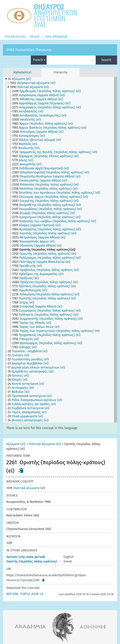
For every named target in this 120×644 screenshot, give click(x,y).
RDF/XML (13, 594)
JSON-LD (37, 594)
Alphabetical (22, 72)
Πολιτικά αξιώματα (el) (45, 444)
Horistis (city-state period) (26, 557)
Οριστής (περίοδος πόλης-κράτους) (32, 561)
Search (106, 60)
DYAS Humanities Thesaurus (29, 50)
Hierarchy (61, 72)
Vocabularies (16, 36)
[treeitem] (21, 79)
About (35, 36)
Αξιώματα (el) (16, 444)
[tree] (60, 250)
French (39, 60)
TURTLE (25, 594)
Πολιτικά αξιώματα (23, 488)
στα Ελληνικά (56, 36)
